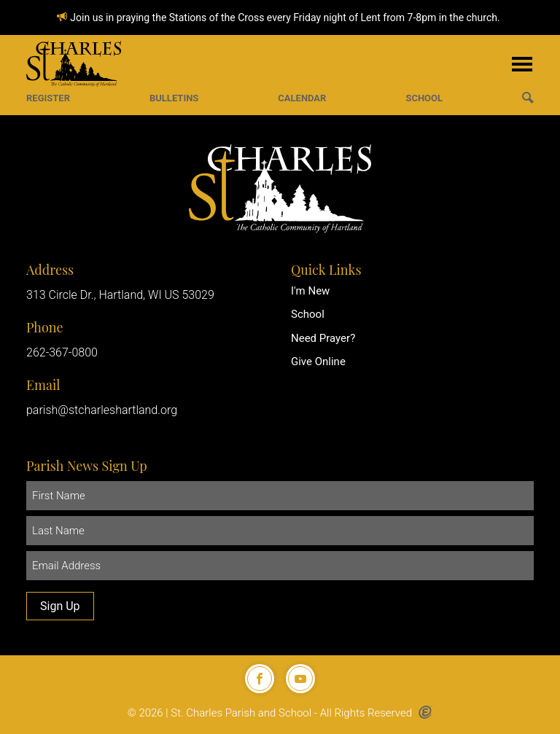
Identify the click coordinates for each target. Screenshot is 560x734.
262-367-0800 (62, 352)
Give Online (318, 362)
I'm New (310, 291)
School (308, 314)
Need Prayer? (323, 338)
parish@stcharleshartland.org (102, 410)
